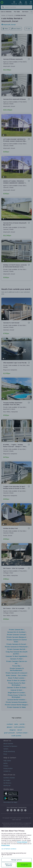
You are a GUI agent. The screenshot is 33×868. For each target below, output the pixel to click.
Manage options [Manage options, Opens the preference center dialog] (16, 860)
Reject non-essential (9, 865)
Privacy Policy (6, 845)
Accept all (24, 865)
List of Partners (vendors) (9, 849)
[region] (16, 848)
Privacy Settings (22, 842)
